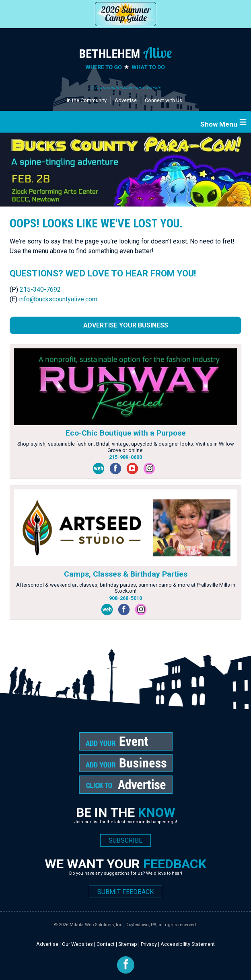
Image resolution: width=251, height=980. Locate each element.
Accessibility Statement (188, 944)
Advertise (126, 100)
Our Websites (77, 944)
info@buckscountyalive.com (58, 299)
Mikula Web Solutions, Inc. (97, 925)
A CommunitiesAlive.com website (126, 88)
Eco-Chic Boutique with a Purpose (126, 433)
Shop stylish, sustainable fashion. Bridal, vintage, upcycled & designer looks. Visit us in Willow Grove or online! (126, 447)
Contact (106, 944)
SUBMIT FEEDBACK (125, 892)
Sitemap (128, 944)
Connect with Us (164, 100)
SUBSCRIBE (125, 840)
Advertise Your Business (126, 325)
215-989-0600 (125, 457)
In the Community (87, 100)
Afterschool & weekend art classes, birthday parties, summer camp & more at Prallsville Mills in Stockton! (126, 588)
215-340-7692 (40, 289)
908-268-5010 (125, 598)
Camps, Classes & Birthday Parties (126, 574)
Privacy (149, 944)
